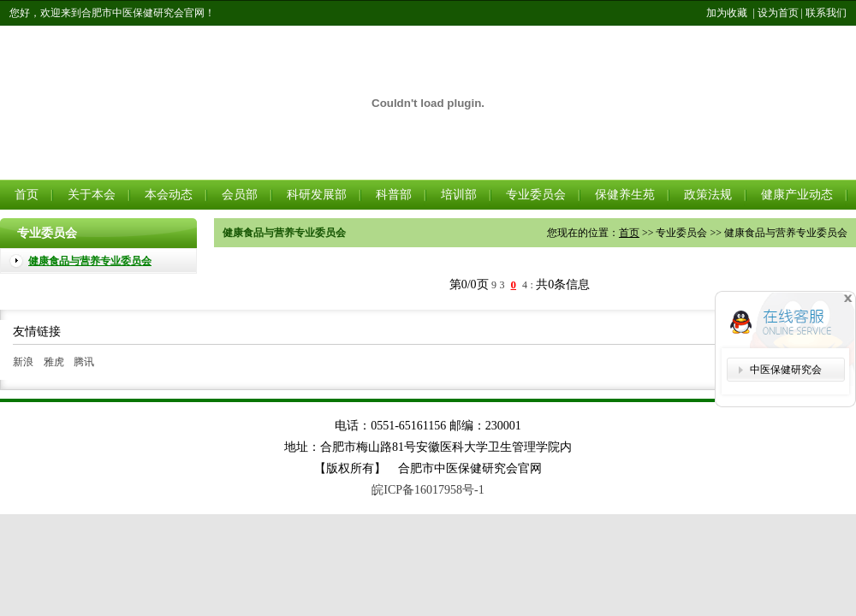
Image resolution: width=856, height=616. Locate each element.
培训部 (459, 195)
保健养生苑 (625, 195)
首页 (27, 195)
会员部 (240, 195)
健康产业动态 (797, 195)
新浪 (23, 362)
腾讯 (84, 362)
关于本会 (92, 195)
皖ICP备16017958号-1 (428, 490)
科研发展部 (317, 195)
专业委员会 (536, 195)
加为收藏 (727, 13)
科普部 (394, 195)
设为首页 (778, 13)
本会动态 (169, 195)
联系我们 (826, 13)
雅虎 (54, 362)
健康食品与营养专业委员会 (90, 261)
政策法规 (708, 195)
